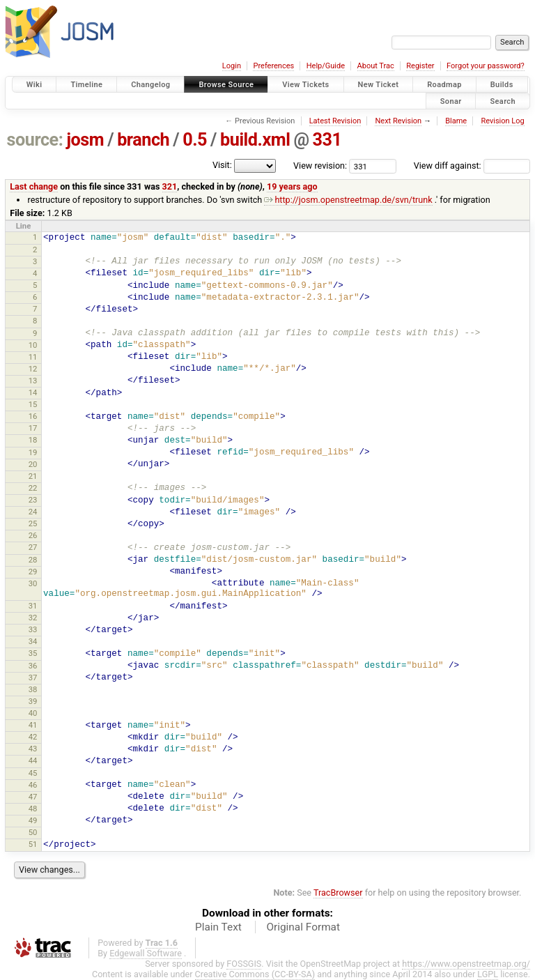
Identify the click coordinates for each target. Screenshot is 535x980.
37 (33, 677)
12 (33, 369)
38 (33, 689)
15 (33, 404)
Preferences (273, 66)
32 (33, 618)
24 (33, 512)
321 (170, 186)
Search (503, 101)
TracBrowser (338, 893)
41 (33, 725)
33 (33, 629)
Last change (34, 186)
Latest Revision (335, 121)
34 (33, 641)
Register (420, 66)
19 (33, 452)
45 (33, 773)
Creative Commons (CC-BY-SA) (255, 974)
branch (143, 140)
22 (33, 488)
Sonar (451, 101)
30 (33, 583)
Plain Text (218, 927)
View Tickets (305, 85)
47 (33, 797)
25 (33, 523)
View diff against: (472, 166)
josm (85, 140)
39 (33, 701)
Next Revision (398, 121)
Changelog (150, 85)
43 (33, 749)
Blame (456, 121)
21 (33, 476)
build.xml (255, 140)
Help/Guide (326, 66)
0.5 (195, 140)
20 (33, 464)
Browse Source (226, 85)
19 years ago (292, 186)
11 (33, 357)
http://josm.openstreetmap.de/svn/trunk (348, 200)
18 (33, 440)
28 (33, 560)
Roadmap (444, 85)
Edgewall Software (146, 953)
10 (33, 345)
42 (33, 737)
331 (327, 140)
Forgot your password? (486, 66)
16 (33, 416)
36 (33, 666)
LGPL (488, 974)
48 (33, 809)
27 (33, 547)
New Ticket (379, 85)
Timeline (86, 85)
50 (33, 832)
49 (33, 820)
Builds (502, 85)
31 (33, 606)
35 (33, 653)
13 (33, 381)
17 (33, 428)
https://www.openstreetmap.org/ (466, 964)
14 (33, 392)
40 (33, 713)
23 (33, 500)
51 (33, 844)
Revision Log (502, 121)
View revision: (320, 166)
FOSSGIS (244, 964)
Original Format (303, 927)
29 (33, 572)
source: (35, 140)
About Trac (376, 66)
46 (33, 785)
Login (232, 66)
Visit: (222, 165)
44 (33, 760)
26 (33, 535)
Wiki (34, 85)
